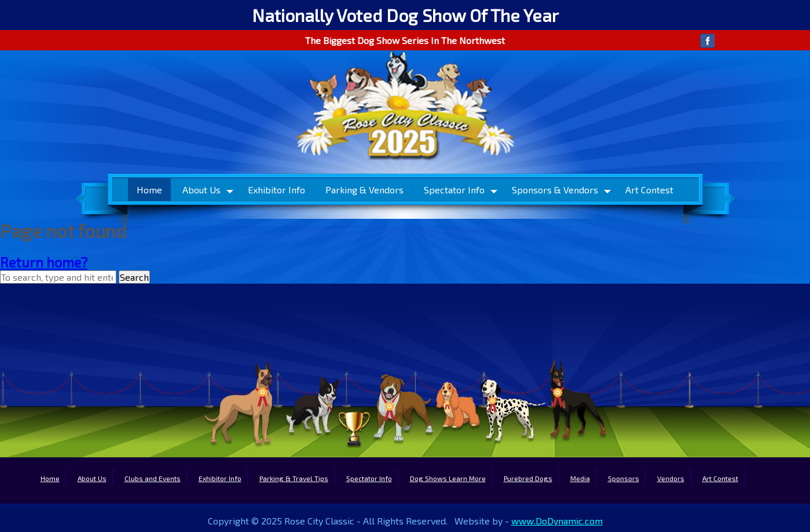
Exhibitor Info (276, 190)
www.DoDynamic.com (557, 521)
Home (149, 190)
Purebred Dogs (528, 478)
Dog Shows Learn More (448, 478)
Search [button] (134, 277)
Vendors (671, 478)
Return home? (44, 262)
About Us (201, 190)
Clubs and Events (153, 478)
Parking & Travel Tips (294, 478)
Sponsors (624, 478)
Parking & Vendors (364, 190)
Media (580, 478)
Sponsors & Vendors (555, 190)
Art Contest (649, 190)
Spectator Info (454, 190)
